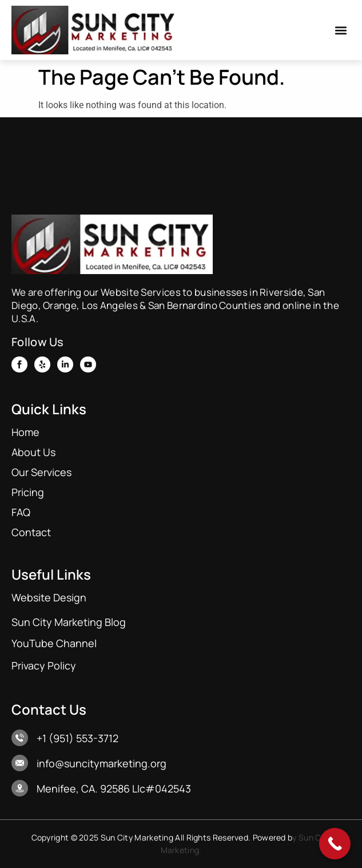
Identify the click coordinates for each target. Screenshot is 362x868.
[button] (341, 30)
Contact (31, 532)
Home (25, 432)
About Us (33, 452)
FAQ (21, 512)
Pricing (28, 492)
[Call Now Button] (335, 844)
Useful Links (51, 574)
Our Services (41, 472)
